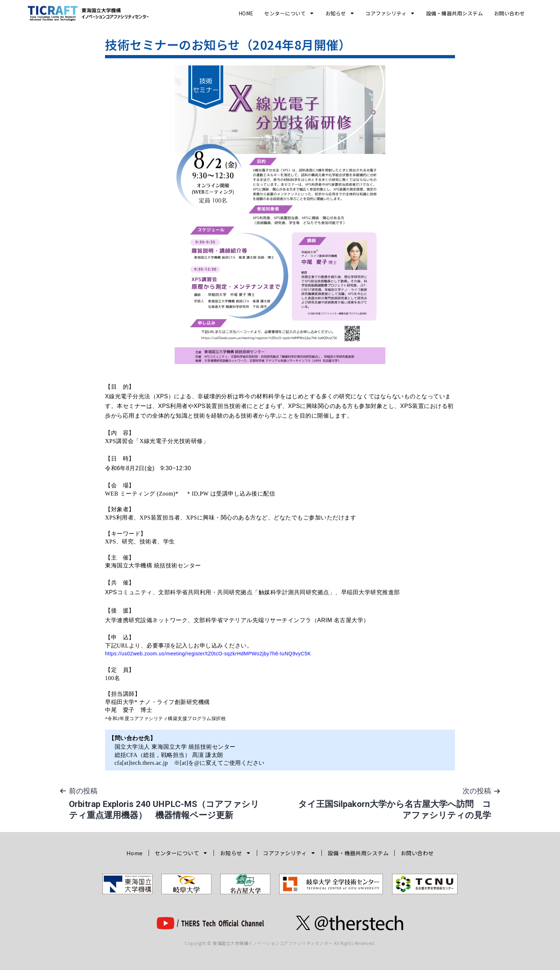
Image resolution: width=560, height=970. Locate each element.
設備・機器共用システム (455, 13)
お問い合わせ (509, 13)
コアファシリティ (390, 13)
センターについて (289, 13)
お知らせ (340, 13)
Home (246, 13)
